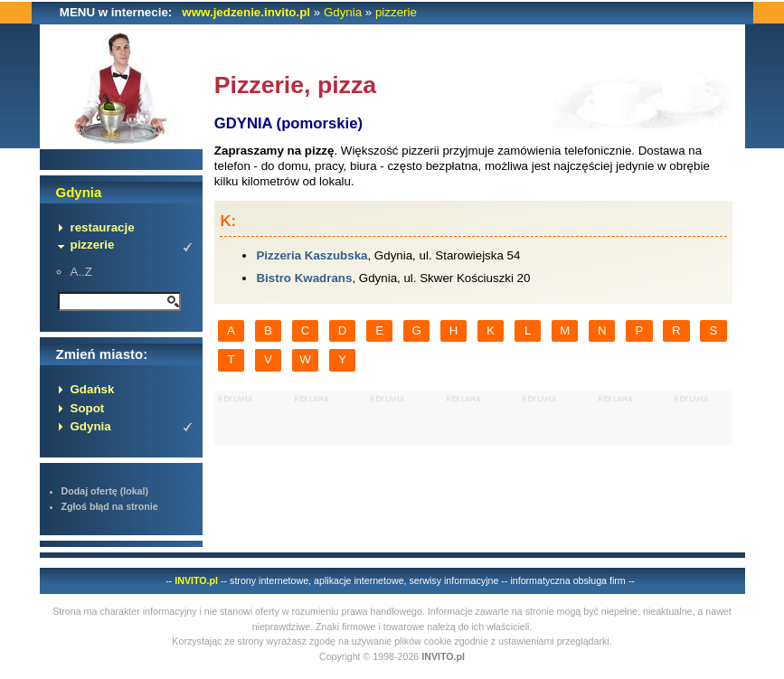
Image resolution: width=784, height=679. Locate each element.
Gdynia (343, 12)
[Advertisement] (474, 418)
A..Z (81, 272)
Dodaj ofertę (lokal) (105, 491)
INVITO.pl (196, 580)
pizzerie (396, 12)
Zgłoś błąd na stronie (110, 506)
